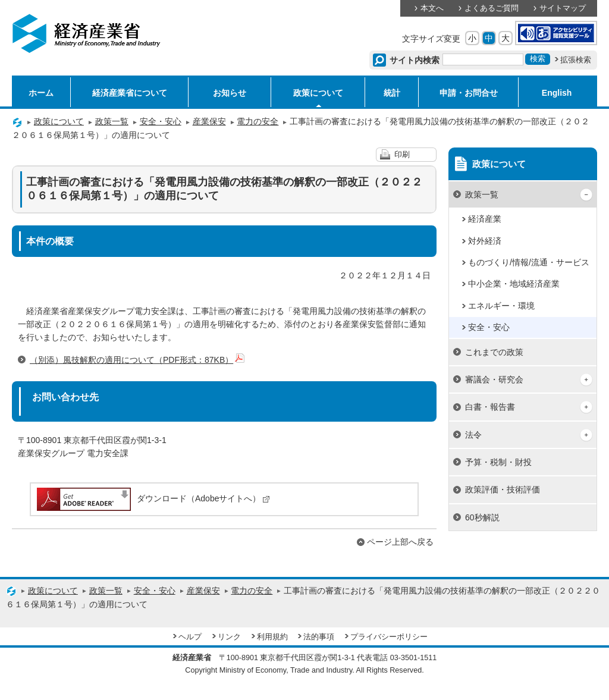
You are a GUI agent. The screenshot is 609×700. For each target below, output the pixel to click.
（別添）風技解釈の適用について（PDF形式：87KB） (137, 360)
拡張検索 (576, 60)
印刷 (402, 155)
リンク (229, 637)
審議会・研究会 (494, 379)
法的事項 (319, 637)
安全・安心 (161, 121)
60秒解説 (482, 517)
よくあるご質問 (492, 8)
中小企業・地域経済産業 (514, 284)
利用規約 (272, 637)
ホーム (41, 93)
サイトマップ (563, 8)
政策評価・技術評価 (503, 489)
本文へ (432, 8)
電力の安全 (258, 121)
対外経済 (485, 241)
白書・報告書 (490, 407)
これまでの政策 (494, 352)
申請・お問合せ (469, 93)
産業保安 (209, 121)
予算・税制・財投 (498, 462)
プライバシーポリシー (389, 637)
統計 (392, 93)
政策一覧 (112, 121)
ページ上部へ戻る (400, 542)
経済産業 (485, 219)
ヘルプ (190, 637)
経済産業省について (130, 93)
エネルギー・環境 (501, 306)
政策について (318, 93)
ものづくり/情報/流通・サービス (529, 262)
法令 (473, 435)
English (557, 93)
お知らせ (230, 93)
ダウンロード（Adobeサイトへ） (153, 498)
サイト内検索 (415, 60)
